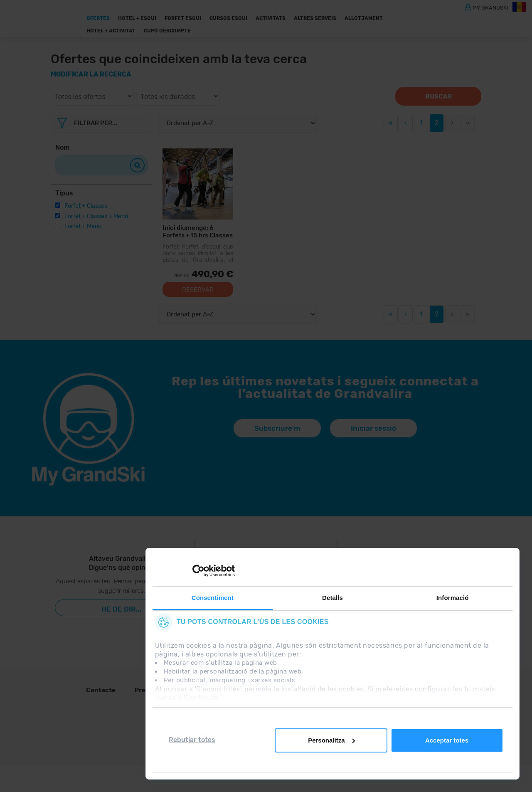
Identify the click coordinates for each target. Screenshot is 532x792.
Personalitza (331, 740)
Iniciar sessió (373, 428)
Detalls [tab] (332, 598)
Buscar (438, 96)
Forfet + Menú (83, 226)
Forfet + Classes (86, 206)
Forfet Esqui (183, 18)
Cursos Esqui (228, 18)
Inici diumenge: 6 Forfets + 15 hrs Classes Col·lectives (198, 231)
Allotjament (364, 18)
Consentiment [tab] (213, 598)
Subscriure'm (277, 428)
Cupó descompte (167, 31)
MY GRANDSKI (490, 7)
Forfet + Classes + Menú (96, 216)
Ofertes (98, 18)
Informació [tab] (453, 598)
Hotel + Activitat (111, 31)
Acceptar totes (447, 740)
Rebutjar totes (192, 740)
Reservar (198, 290)
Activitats (271, 18)
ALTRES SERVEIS (315, 18)
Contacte (101, 690)
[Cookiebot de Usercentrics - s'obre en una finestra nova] (198, 571)
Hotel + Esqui (137, 18)
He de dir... (122, 609)
